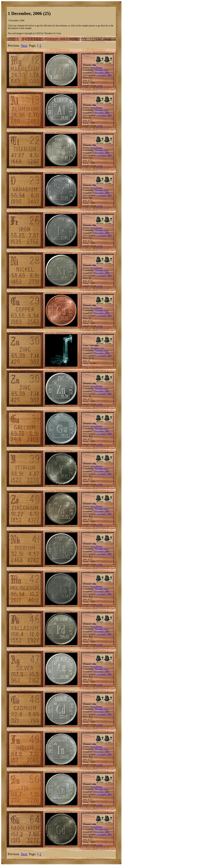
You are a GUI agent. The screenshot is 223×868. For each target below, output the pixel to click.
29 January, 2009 (104, 434)
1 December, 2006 (101, 73)
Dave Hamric (97, 68)
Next (24, 45)
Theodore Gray (102, 70)
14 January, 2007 (104, 75)
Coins (100, 85)
